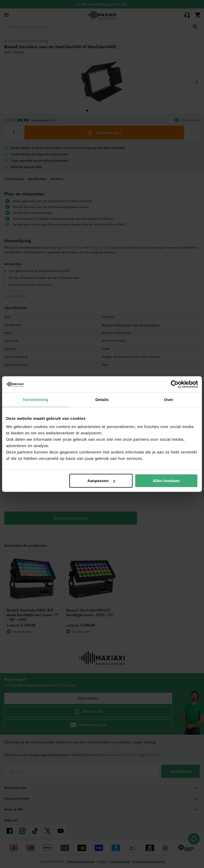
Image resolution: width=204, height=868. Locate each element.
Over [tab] (169, 399)
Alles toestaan (166, 481)
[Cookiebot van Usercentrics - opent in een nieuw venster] (175, 384)
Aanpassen (101, 481)
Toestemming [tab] (36, 399)
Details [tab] (102, 399)
